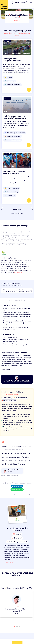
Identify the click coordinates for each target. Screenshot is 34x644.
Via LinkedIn (17, 486)
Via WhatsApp (17, 490)
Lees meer (8, 562)
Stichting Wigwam (13, 494)
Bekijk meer (17, 209)
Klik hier (23, 300)
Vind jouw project (20, 3)
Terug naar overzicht (17, 214)
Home (3, 494)
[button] (32, 605)
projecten (7, 494)
